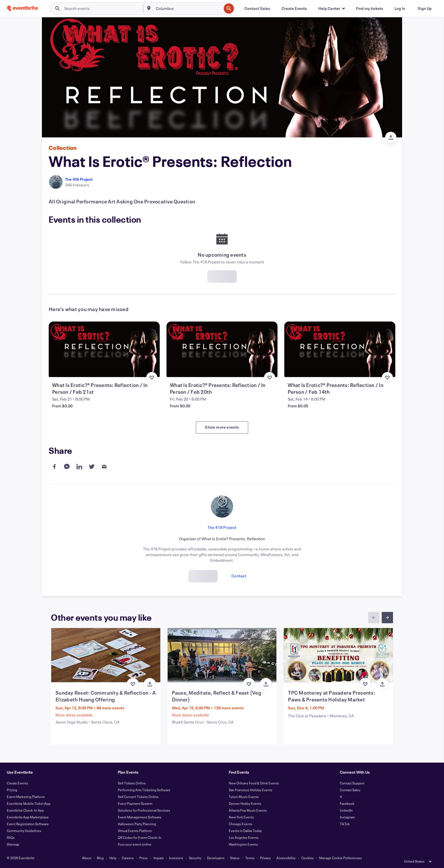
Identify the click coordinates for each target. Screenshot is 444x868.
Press (144, 858)
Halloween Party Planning (137, 824)
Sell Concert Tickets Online (138, 797)
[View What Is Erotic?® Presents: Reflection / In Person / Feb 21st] (104, 349)
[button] (331, 8)
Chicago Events (241, 824)
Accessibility (286, 858)
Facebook (347, 803)
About (87, 858)
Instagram (347, 817)
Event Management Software (140, 817)
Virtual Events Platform (135, 831)
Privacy (265, 858)
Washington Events (243, 844)
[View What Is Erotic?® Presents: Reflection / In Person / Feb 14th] (340, 349)
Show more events (222, 427)
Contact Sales (350, 790)
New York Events (241, 817)
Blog (100, 858)
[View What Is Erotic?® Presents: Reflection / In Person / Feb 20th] (222, 349)
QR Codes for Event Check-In (140, 837)
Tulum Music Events (244, 797)
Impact (159, 858)
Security (195, 858)
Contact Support (352, 783)
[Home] (22, 8)
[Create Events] (294, 8)
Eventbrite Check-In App (25, 810)
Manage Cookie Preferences (341, 858)
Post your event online (135, 844)
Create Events (17, 783)
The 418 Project (79, 179)
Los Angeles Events (244, 837)
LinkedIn (346, 810)
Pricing (12, 790)
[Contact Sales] (257, 8)
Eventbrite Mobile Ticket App (29, 803)
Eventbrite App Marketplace (28, 817)
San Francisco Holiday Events (251, 790)
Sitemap (13, 844)
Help (113, 858)
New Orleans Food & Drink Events (254, 783)
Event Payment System (135, 803)
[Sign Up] (425, 8)
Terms (250, 858)
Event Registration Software (28, 824)
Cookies (308, 858)
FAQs (11, 837)
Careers (128, 858)
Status (235, 858)
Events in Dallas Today (245, 831)
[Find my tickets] (370, 8)
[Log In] (400, 8)
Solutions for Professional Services (144, 810)
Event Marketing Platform (26, 797)
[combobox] (188, 8)
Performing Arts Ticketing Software (144, 790)
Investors (176, 858)
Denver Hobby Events (245, 803)
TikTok (345, 824)
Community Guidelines (24, 831)
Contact (239, 576)
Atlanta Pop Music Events (248, 810)
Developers (216, 858)
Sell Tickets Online (132, 783)
